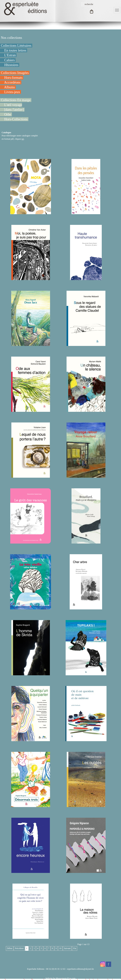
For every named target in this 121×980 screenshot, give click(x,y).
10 (60, 948)
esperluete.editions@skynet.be (80, 969)
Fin (75, 948)
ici (23, 139)
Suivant (67, 948)
